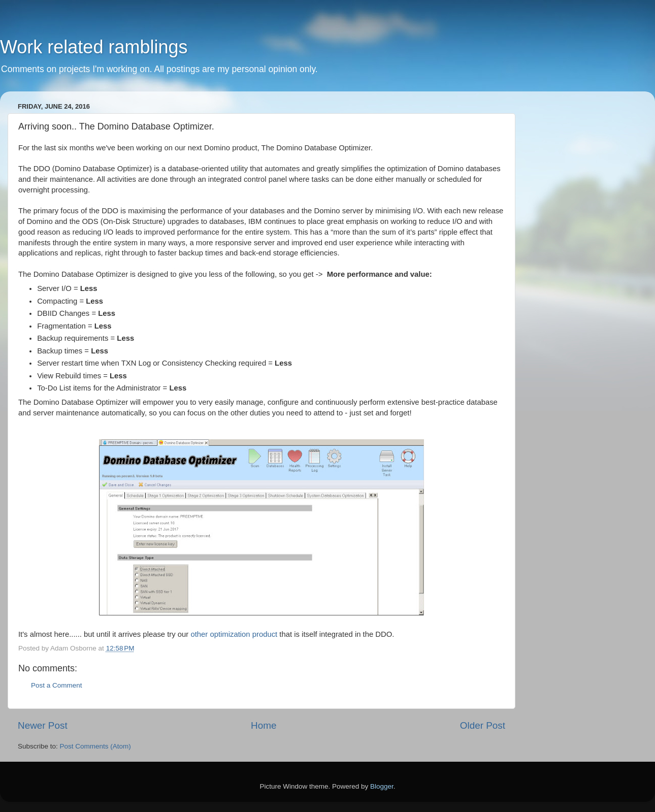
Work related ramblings (94, 47)
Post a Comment (57, 685)
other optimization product (235, 634)
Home (264, 725)
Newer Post (43, 725)
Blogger (382, 786)
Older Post (483, 725)
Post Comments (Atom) (95, 746)
